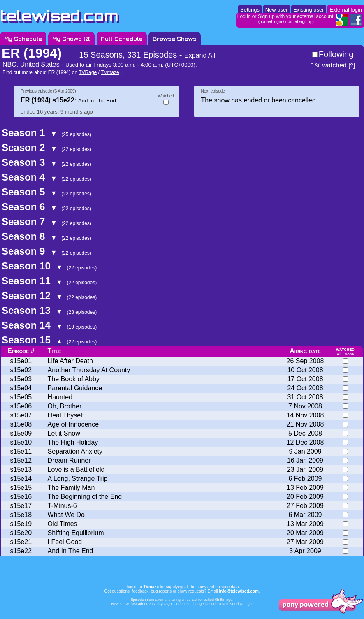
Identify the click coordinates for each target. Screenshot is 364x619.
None (349, 354)
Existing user (308, 10)
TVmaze (110, 72)
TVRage (88, 72)
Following (336, 54)
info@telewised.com (239, 591)
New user (277, 10)
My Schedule (23, 39)
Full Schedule (122, 39)
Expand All (200, 55)
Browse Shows (175, 39)
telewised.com (59, 16)
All (339, 354)
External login (346, 10)
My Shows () (71, 39)
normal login (271, 22)
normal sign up (299, 22)
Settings (250, 10)
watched (329, 65)
